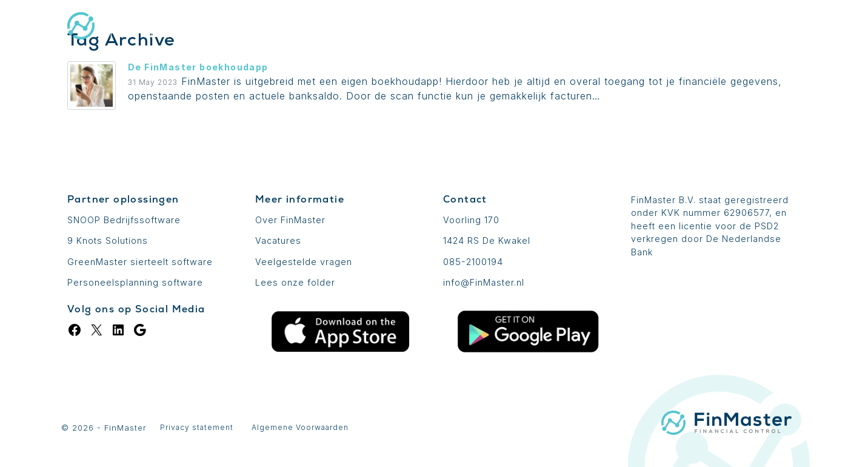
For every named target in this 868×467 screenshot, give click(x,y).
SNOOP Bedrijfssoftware (124, 220)
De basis (415, 27)
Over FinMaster (290, 220)
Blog (652, 27)
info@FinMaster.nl (484, 282)
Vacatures (278, 240)
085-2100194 (473, 262)
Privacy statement (197, 427)
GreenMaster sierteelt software (140, 262)
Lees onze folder (295, 282)
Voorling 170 (471, 220)
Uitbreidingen (503, 27)
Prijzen (590, 27)
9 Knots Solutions (108, 240)
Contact (773, 27)
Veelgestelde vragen (304, 262)
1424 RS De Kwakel (487, 240)
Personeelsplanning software (135, 282)
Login (708, 27)
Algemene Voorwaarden (300, 427)
